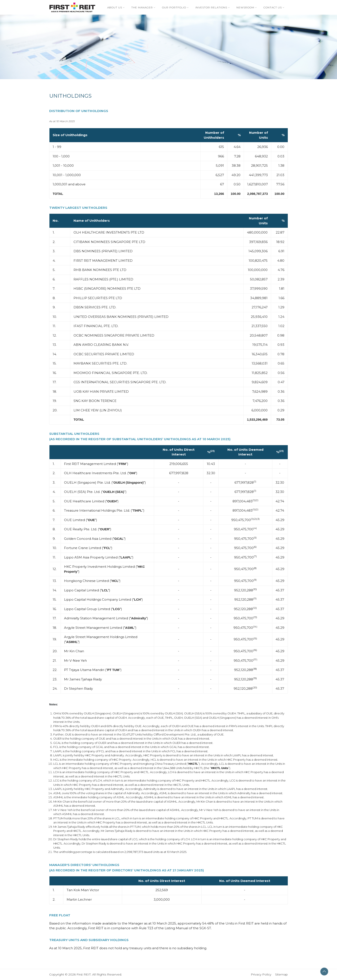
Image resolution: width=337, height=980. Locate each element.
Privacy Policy (263, 974)
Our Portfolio (174, 7)
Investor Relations (211, 7)
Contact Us (273, 7)
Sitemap (281, 974)
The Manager (142, 7)
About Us (115, 7)
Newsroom (245, 7)
